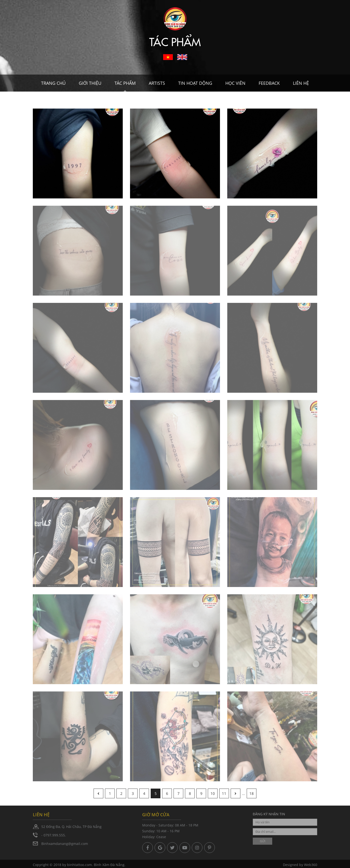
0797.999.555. (55, 835)
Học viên (235, 83)
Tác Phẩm (125, 83)
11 (224, 793)
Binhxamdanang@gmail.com (65, 844)
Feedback (269, 83)
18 (252, 793)
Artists (157, 83)
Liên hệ (301, 83)
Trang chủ (53, 83)
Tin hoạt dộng (195, 83)
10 (213, 793)
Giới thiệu (90, 83)
